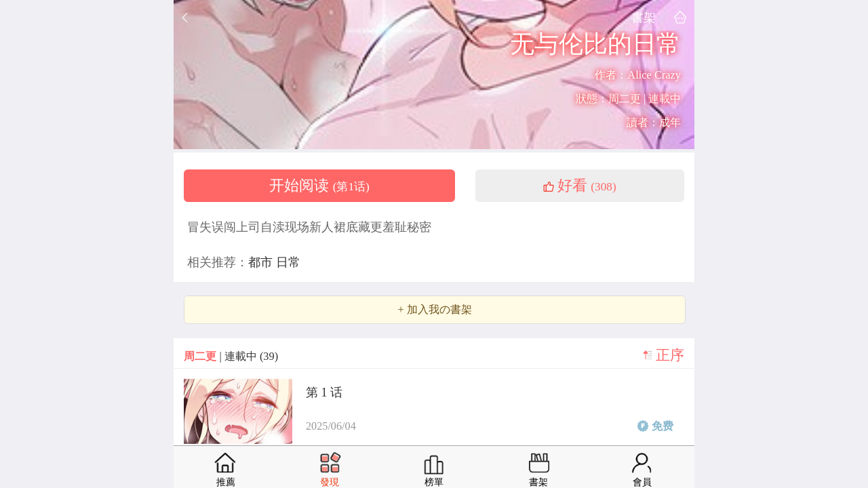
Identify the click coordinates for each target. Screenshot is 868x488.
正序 (670, 355)
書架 (644, 17)
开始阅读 (319, 186)
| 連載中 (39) (231, 356)
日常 (288, 262)
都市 (262, 262)
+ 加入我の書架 (434, 310)
